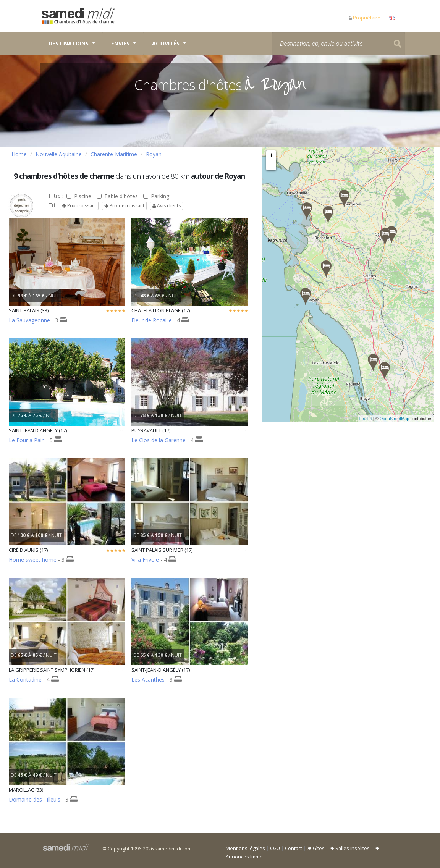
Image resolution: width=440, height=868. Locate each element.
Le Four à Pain (27, 440)
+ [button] (271, 155)
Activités (166, 43)
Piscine (79, 196)
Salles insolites (350, 848)
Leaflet (375, 419)
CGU (275, 848)
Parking (156, 196)
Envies (120, 43)
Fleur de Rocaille (152, 320)
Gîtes (316, 848)
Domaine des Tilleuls (35, 799)
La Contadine (25, 680)
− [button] (271, 165)
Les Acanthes (148, 680)
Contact (294, 848)
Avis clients (167, 206)
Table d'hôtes (117, 196)
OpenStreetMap (404, 419)
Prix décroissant (124, 206)
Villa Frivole (145, 560)
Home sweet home (33, 560)
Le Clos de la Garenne (159, 440)
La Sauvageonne (29, 320)
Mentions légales (245, 848)
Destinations (69, 43)
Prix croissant (79, 206)
